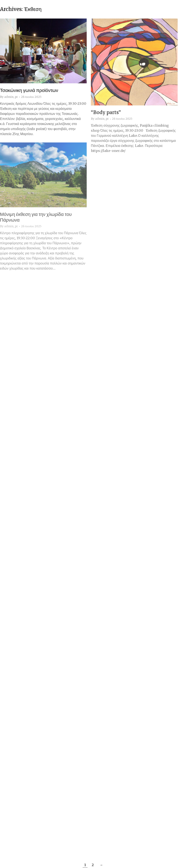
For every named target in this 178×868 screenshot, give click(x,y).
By (9, 97)
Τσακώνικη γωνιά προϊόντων (29, 90)
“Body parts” (106, 112)
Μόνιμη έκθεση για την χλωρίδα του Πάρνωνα (36, 217)
